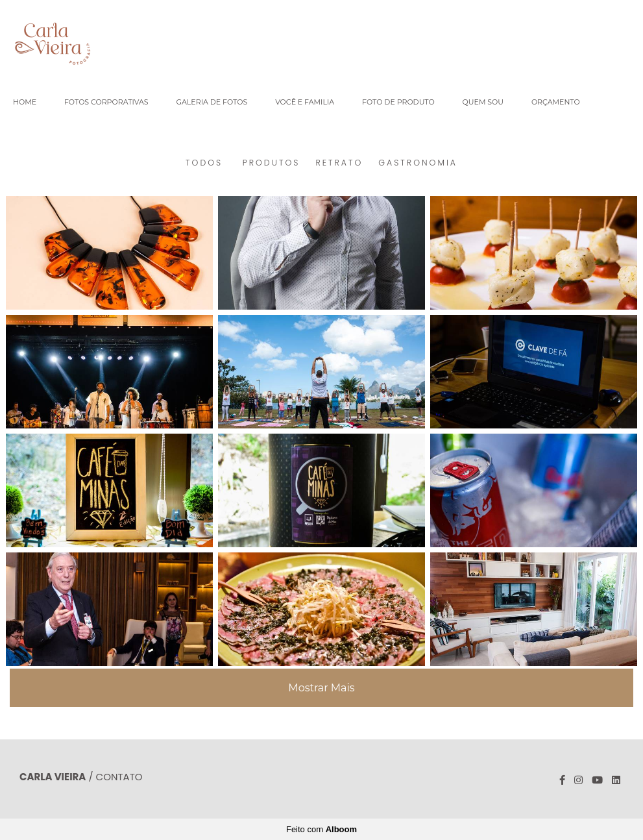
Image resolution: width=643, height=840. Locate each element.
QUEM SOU (483, 102)
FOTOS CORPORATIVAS (106, 102)
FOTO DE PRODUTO (398, 102)
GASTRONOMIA (418, 163)
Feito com (321, 829)
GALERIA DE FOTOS (212, 102)
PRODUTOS (272, 163)
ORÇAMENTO (556, 102)
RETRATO (339, 163)
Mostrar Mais (321, 688)
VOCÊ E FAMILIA (305, 102)
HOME (25, 102)
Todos (204, 163)
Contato (119, 777)
